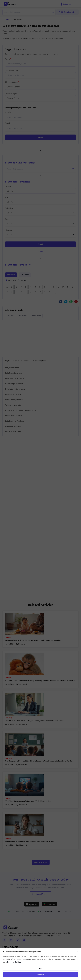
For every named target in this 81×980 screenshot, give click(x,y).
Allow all (40, 975)
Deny (41, 968)
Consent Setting (14, 962)
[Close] (78, 952)
